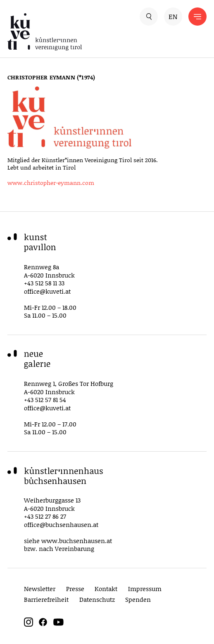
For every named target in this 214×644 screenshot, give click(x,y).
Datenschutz (97, 599)
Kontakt (106, 589)
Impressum (145, 589)
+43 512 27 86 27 (45, 516)
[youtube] (58, 624)
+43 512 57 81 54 (45, 400)
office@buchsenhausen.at (61, 524)
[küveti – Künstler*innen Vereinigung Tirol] (57, 32)
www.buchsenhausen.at (77, 541)
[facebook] (43, 624)
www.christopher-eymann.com (51, 183)
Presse (75, 589)
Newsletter (40, 589)
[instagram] (29, 624)
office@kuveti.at (47, 291)
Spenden (138, 599)
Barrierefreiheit (46, 599)
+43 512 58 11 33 (44, 283)
